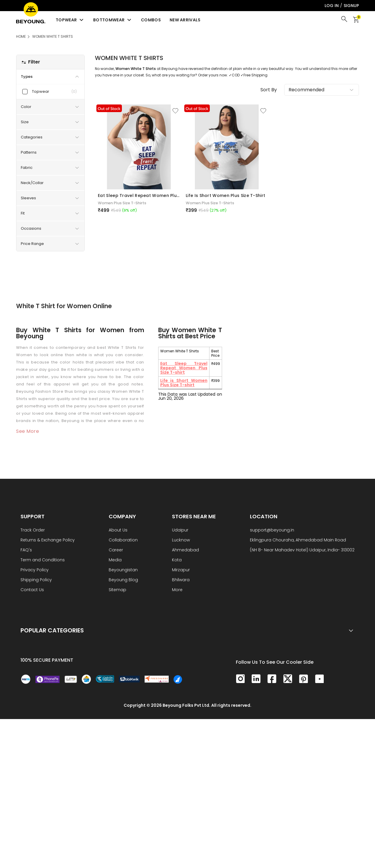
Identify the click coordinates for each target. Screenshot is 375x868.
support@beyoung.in (272, 530)
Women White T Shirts (53, 36)
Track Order (33, 530)
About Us (118, 530)
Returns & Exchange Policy (48, 540)
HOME (21, 36)
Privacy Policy (35, 570)
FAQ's (26, 550)
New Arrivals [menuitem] (185, 20)
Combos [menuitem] (151, 20)
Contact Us (32, 590)
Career (116, 550)
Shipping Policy (36, 580)
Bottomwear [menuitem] (113, 20)
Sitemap (117, 590)
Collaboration (123, 540)
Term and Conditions (43, 560)
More (177, 590)
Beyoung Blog (123, 580)
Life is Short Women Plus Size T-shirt (184, 383)
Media (115, 560)
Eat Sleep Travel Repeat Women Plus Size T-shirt (184, 368)
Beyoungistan (123, 570)
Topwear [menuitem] (70, 20)
